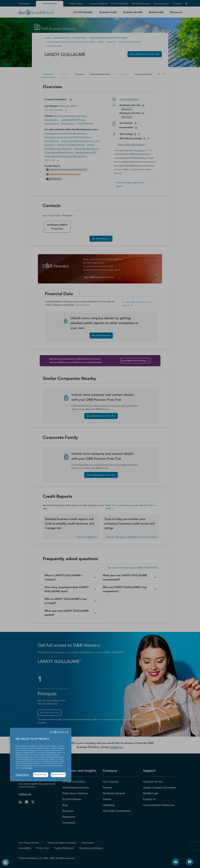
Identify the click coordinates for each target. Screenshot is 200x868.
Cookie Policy (27, 768)
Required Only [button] (41, 775)
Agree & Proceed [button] (58, 775)
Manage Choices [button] (22, 775)
